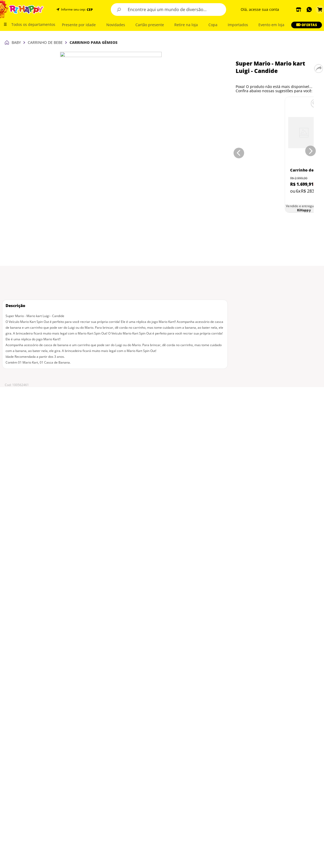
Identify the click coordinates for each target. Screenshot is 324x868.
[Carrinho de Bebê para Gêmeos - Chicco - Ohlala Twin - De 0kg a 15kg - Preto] (260, 94)
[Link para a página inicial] (7, 5)
